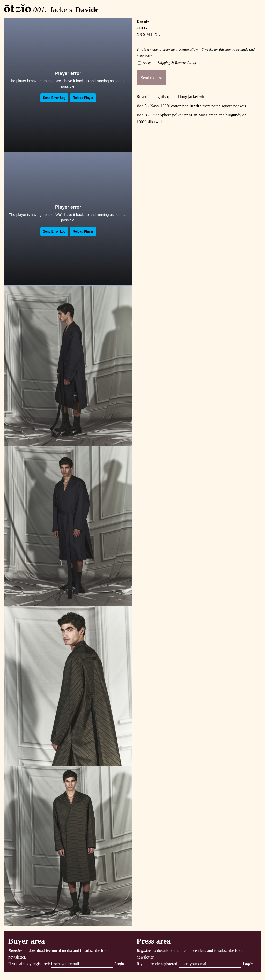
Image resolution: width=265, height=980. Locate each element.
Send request (151, 78)
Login (119, 964)
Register (15, 950)
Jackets (61, 9)
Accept (145, 63)
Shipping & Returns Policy (177, 63)
